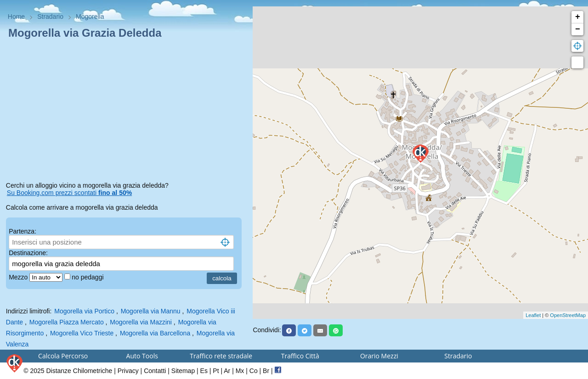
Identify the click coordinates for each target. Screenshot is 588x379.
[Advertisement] (127, 112)
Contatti (155, 371)
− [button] (578, 29)
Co (254, 371)
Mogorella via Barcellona (155, 333)
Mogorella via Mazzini (141, 322)
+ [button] (578, 17)
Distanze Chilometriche (79, 371)
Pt (216, 371)
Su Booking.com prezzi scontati (69, 193)
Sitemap (183, 371)
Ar (227, 371)
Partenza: (23, 231)
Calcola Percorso (63, 356)
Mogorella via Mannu (151, 311)
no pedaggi (88, 277)
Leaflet (533, 315)
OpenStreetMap (568, 315)
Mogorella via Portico (84, 311)
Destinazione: (28, 253)
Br (266, 371)
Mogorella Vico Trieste (82, 333)
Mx (240, 371)
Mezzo (19, 277)
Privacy (128, 371)
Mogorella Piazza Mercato (67, 322)
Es (204, 371)
